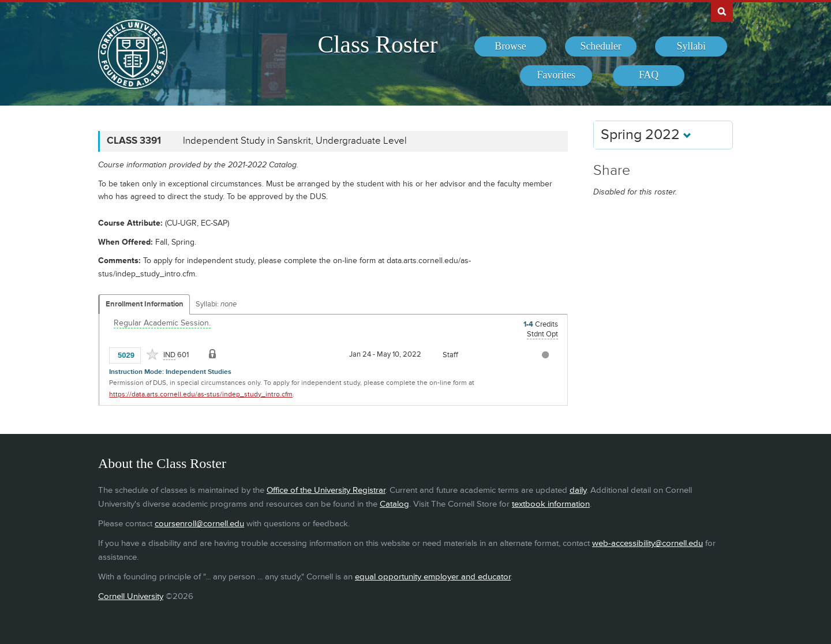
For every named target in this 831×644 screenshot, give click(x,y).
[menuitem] (510, 47)
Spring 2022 (646, 135)
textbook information (551, 504)
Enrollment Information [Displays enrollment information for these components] (145, 304)
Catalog (394, 504)
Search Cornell (722, 11)
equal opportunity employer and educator (433, 577)
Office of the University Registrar (326, 490)
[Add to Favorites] (152, 354)
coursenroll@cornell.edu (199, 524)
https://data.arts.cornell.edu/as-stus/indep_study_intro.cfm (201, 394)
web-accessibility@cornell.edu (647, 543)
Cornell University (131, 596)
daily (578, 490)
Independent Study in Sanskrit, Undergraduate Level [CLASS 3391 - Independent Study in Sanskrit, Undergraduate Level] (295, 141)
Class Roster (377, 44)
